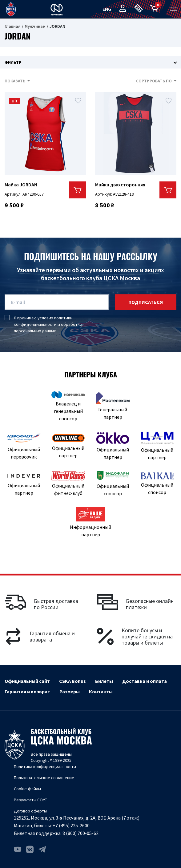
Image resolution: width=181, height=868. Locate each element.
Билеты (104, 681)
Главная (13, 26)
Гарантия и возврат (27, 691)
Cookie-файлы (27, 789)
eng (107, 9)
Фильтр (13, 62)
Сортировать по (154, 81)
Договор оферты (30, 811)
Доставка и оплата (145, 681)
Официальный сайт (27, 681)
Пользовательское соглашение (44, 778)
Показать (15, 81)
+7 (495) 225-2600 (71, 825)
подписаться (146, 302)
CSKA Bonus (72, 681)
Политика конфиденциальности (45, 766)
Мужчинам (35, 26)
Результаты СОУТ (30, 800)
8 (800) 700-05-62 (80, 833)
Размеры (70, 691)
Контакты (101, 691)
